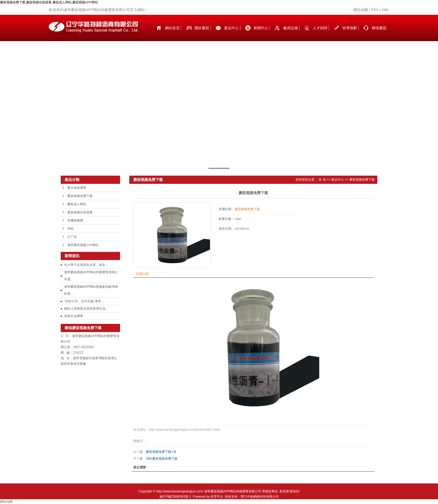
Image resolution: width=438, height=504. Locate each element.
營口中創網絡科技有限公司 (260, 497)
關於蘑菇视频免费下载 (202, 33)
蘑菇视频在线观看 (80, 212)
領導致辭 (350, 28)
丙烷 (70, 229)
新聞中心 (261, 28)
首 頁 (322, 180)
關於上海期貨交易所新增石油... (86, 309)
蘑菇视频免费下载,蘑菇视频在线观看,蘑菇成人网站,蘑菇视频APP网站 (49, 2)
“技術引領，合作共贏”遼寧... (84, 301)
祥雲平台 (217, 497)
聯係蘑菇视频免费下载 (379, 33)
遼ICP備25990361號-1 (175, 497)
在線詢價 (234, 251)
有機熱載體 (75, 220)
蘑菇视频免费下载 (80, 196)
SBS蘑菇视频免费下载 (162, 459)
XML (385, 10)
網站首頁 (172, 28)
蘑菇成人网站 (77, 204)
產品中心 (231, 28)
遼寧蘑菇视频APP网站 (83, 245)
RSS (375, 10)
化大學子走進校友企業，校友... (86, 265)
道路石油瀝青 (74, 316)
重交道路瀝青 (77, 188)
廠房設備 (291, 28)
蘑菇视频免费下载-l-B (161, 452)
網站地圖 (361, 10)
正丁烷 (72, 237)
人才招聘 (320, 28)
